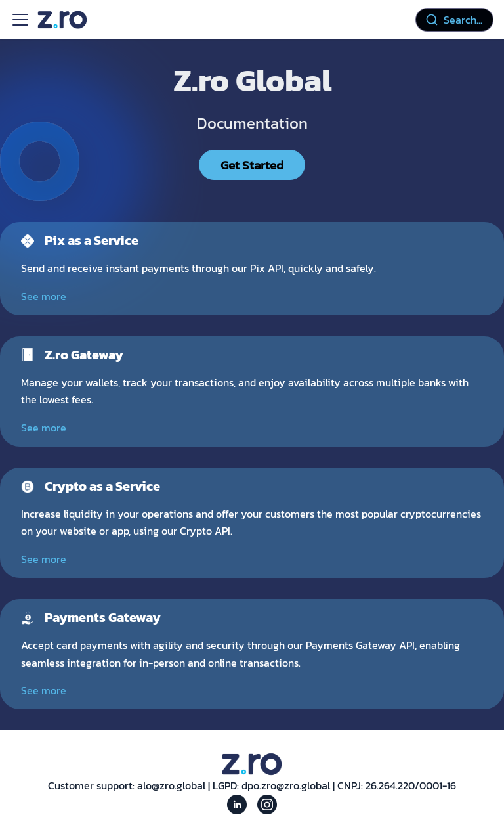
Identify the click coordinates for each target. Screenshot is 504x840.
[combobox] (454, 20)
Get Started (252, 165)
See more (44, 296)
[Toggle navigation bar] (20, 20)
